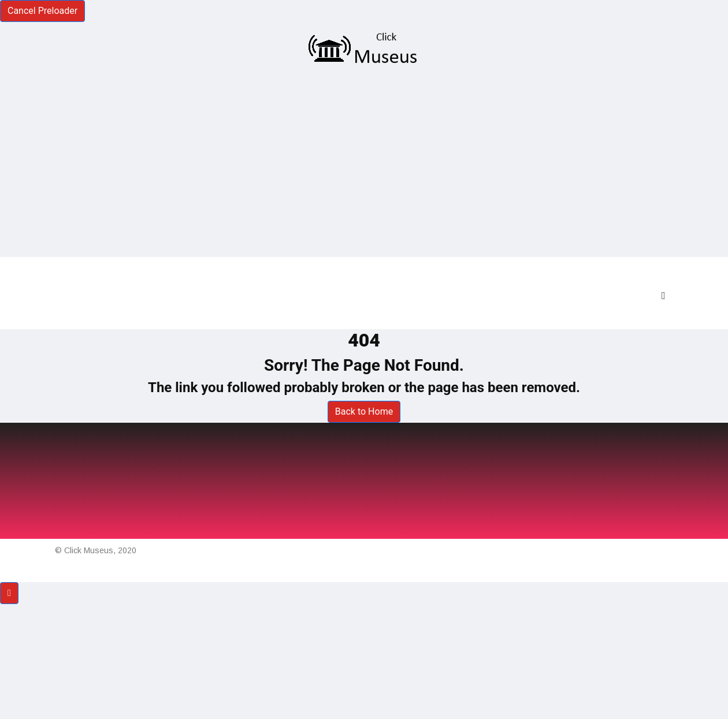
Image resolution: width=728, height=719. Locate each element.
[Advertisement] (364, 162)
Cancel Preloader (42, 11)
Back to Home (364, 411)
